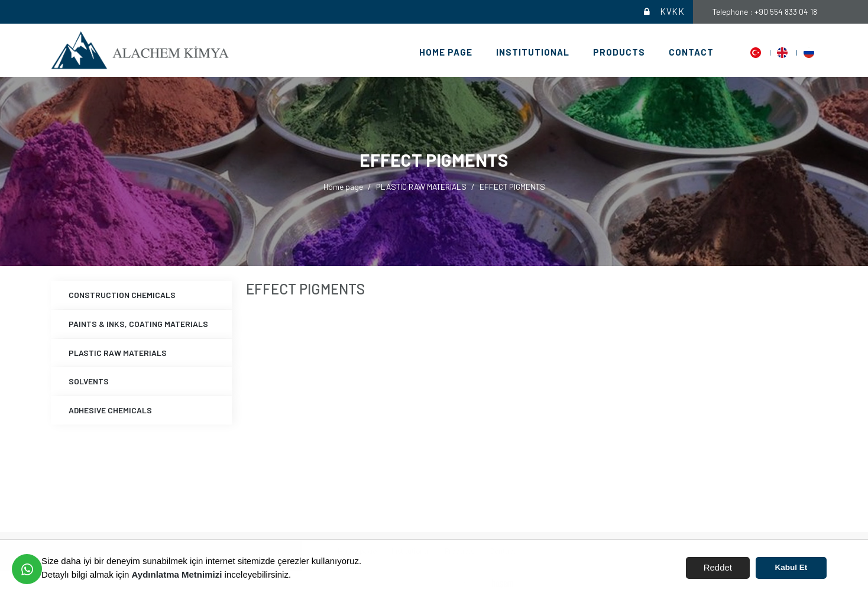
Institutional (533, 52)
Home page (446, 52)
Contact (691, 52)
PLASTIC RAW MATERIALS (421, 187)
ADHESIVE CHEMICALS (110, 410)
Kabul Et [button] (791, 567)
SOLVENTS (89, 381)
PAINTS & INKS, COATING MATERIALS (138, 324)
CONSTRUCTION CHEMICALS (122, 295)
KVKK (663, 12)
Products (619, 52)
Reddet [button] (718, 567)
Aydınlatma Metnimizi (177, 574)
